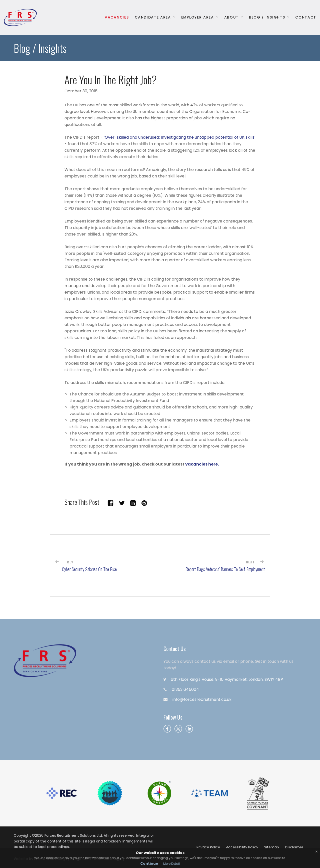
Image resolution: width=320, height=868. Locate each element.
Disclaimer (294, 847)
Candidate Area (153, 17)
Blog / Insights (267, 17)
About (231, 17)
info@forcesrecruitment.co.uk (202, 699)
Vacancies (117, 17)
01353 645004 (185, 689)
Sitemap (272, 847)
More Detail (171, 864)
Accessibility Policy (242, 847)
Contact (306, 17)
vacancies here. (202, 464)
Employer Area (198, 17)
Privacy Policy (208, 847)
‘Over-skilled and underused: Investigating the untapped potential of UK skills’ (180, 137)
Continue (149, 863)
